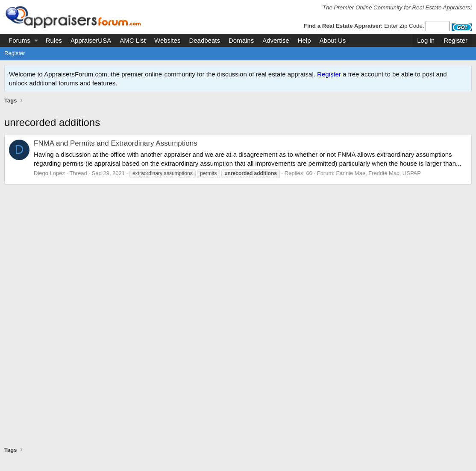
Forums (19, 40)
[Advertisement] (238, 115)
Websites (167, 40)
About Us (333, 40)
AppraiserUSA (91, 40)
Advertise (276, 40)
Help (304, 40)
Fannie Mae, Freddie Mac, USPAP (379, 182)
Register (15, 53)
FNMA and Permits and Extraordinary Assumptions (116, 152)
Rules (54, 40)
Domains (241, 40)
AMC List (133, 40)
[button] (36, 40)
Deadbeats (204, 40)
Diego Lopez (49, 182)
